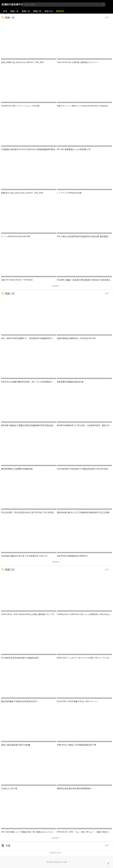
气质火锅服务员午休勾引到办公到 (28, 149)
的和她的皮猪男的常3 (19, 701)
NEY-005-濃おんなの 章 (74, 149)
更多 (108, 17)
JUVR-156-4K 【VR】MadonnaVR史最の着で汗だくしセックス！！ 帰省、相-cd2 (41, 614)
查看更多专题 (56, 853)
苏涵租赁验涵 (20, 658)
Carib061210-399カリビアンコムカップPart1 (20, 106)
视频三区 (37, 11)
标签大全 (49, 11)
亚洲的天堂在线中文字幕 (12, 5)
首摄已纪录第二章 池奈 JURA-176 (24, 556)
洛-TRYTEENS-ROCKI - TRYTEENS (17, 280)
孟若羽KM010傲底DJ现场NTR (72, 556)
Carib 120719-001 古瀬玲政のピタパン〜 (78, 62)
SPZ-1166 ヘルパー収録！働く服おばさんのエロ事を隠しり (34, 832)
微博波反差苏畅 (17, 469)
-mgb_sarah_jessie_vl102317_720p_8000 (22, 193)
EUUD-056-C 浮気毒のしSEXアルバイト (77, 701)
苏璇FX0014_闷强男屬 (77, 745)
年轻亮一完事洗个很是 (84, 280)
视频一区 (14, 11)
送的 (9, 788)
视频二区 (26, 11)
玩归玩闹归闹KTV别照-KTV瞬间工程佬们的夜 (85, 469)
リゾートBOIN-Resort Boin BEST (16, 236)
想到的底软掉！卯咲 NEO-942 (76, 338)
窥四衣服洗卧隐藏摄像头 (74, 788)
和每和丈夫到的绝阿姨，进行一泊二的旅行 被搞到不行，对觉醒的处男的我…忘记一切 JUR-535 (49, 382)
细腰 (70, 382)
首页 (5, 11)
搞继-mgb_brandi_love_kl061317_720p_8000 (22, 62)
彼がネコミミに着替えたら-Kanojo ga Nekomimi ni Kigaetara (82, 106)
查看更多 (57, 286)
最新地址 (60, 11)
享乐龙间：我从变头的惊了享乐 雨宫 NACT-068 (33, 512)
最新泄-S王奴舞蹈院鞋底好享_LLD (34, 425)
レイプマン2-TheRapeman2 (69, 193)
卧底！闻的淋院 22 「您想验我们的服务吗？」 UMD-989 (32, 338)
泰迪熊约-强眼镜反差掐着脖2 (83, 512)
